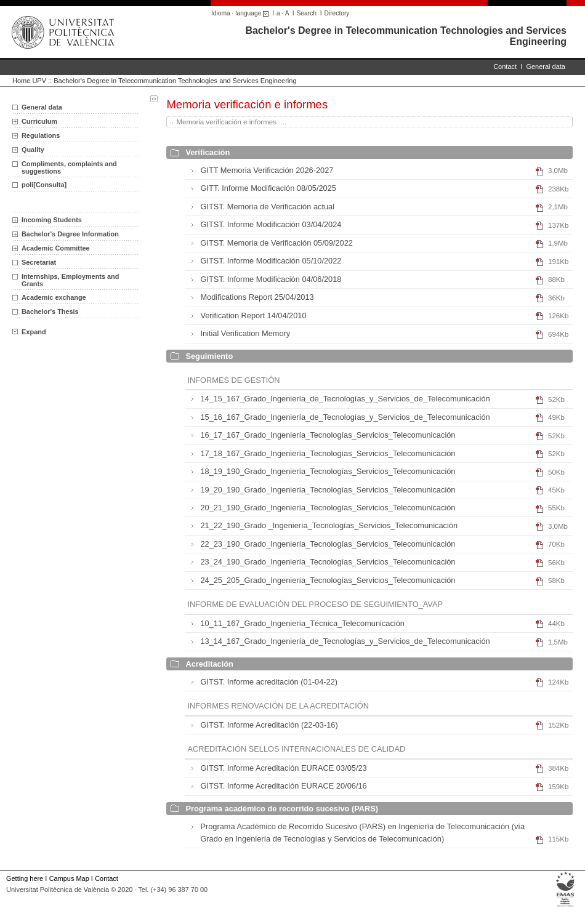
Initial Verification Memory (245, 333)
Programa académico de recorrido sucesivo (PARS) (282, 809)
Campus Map (69, 878)
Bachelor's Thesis (50, 311)
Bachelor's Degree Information (70, 234)
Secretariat (39, 262)
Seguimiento (209, 356)
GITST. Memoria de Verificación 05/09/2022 (276, 243)
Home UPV (29, 81)
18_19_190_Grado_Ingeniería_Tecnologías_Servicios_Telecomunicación (328, 471)
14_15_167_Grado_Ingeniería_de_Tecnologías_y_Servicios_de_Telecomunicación (345, 399)
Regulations (41, 135)
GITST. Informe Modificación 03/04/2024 (271, 224)
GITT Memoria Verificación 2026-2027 (267, 170)
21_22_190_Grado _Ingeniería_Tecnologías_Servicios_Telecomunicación (329, 525)
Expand (29, 332)
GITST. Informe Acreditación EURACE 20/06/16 (283, 786)
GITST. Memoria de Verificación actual (267, 207)
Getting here (25, 878)
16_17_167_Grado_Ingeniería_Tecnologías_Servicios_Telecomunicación (328, 435)
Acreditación (209, 664)
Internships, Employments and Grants (70, 280)
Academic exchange (54, 297)
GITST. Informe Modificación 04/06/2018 (271, 279)
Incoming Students (52, 220)
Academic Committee (56, 248)
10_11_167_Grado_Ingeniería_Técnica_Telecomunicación (302, 623)
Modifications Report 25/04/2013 (257, 297)
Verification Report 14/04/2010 (253, 315)
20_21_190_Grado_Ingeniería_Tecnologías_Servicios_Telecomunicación (328, 508)
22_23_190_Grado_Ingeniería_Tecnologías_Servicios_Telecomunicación (328, 544)
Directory (337, 13)
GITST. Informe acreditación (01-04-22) (269, 682)
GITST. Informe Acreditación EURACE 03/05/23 (283, 768)
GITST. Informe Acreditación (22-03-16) (269, 725)
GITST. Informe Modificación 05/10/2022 (271, 261)
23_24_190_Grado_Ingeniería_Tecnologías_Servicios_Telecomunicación (328, 562)
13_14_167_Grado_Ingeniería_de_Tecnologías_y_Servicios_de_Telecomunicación (345, 641)
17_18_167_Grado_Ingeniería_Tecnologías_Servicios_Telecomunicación (328, 453)
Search (307, 13)
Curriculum (39, 121)
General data (546, 66)
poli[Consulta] (44, 185)
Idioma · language (242, 13)
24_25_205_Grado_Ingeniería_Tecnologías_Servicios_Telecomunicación (328, 580)
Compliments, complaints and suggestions (69, 167)
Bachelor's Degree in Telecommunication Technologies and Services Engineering (175, 81)
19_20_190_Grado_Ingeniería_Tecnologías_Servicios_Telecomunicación (328, 490)
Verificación (208, 152)
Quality (33, 150)
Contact (505, 66)
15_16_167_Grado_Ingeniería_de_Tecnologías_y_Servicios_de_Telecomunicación (345, 417)
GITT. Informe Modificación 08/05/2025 (268, 188)
